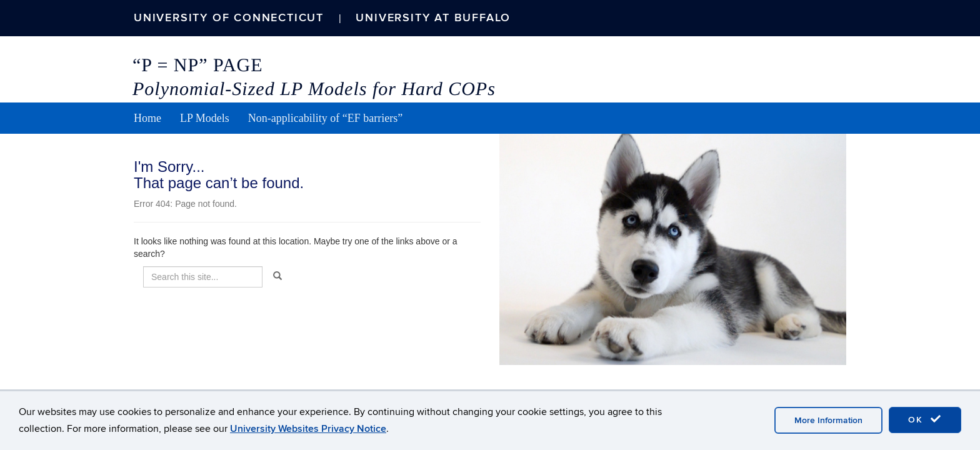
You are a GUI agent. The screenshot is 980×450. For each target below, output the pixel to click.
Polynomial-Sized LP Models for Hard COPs (314, 89)
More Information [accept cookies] (828, 420)
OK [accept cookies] (925, 419)
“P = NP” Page (198, 65)
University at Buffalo (433, 18)
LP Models (205, 118)
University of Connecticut (229, 18)
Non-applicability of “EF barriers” (325, 118)
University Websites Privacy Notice (308, 429)
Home (147, 118)
